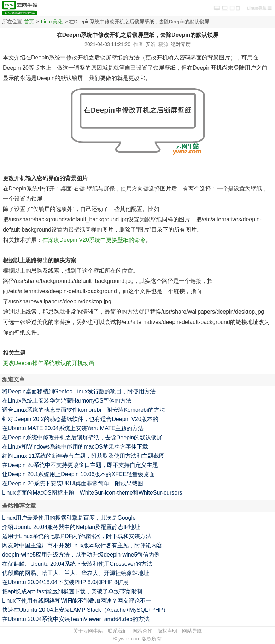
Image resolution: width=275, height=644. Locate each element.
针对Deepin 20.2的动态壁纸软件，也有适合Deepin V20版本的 (80, 419)
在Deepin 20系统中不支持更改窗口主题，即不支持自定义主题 (80, 465)
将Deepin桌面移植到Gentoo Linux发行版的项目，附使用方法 (79, 391)
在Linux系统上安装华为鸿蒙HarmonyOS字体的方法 (67, 401)
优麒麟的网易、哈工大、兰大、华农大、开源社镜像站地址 (76, 573)
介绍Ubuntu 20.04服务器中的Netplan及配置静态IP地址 (71, 527)
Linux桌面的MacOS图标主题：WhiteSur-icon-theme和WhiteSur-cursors (92, 493)
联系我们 (118, 631)
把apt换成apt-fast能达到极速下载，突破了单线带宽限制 (72, 591)
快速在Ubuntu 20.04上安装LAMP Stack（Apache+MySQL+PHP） (85, 610)
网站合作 (142, 631)
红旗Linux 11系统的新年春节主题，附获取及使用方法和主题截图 (84, 456)
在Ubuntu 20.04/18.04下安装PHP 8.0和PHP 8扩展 (65, 582)
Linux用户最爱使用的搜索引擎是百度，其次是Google (69, 518)
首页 (29, 22)
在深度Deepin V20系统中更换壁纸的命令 (94, 240)
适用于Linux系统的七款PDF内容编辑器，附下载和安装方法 (77, 536)
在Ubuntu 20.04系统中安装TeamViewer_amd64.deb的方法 (76, 619)
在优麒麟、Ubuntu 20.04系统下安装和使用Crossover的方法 (77, 564)
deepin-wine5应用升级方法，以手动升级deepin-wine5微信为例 (81, 555)
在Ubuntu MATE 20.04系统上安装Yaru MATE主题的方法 (73, 428)
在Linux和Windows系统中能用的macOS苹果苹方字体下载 (75, 447)
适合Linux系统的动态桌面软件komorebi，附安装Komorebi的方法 (84, 410)
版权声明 (167, 631)
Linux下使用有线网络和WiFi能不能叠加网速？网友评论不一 (77, 601)
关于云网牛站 (88, 631)
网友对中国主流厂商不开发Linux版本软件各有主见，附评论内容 (82, 545)
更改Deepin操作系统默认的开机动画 (49, 363)
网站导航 (192, 631)
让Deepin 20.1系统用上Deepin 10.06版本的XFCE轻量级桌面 (78, 474)
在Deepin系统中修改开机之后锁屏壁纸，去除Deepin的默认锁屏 (82, 437)
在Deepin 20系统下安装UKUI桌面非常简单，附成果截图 (73, 483)
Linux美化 (52, 22)
